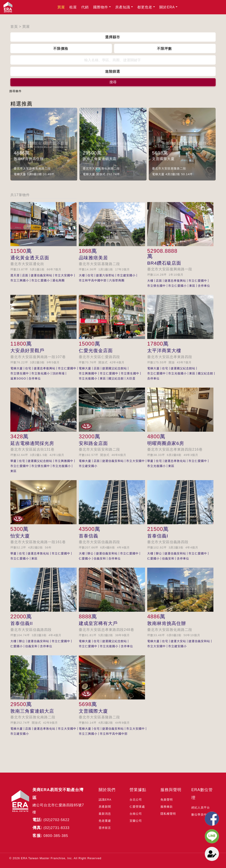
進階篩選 (113, 71)
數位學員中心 (201, 815)
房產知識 (123, 7)
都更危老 (145, 7)
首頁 (14, 27)
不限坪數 (164, 48)
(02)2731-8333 (56, 828)
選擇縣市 (113, 37)
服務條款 (167, 807)
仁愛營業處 (137, 807)
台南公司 (136, 814)
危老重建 (105, 821)
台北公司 (136, 800)
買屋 (61, 7)
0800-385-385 (56, 836)
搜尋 (113, 82)
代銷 (85, 7)
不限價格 (61, 48)
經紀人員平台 (201, 808)
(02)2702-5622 (56, 820)
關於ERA (167, 7)
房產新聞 (105, 807)
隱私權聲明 (168, 814)
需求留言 (105, 828)
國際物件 (101, 7)
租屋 (73, 7)
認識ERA (105, 800)
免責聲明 (167, 800)
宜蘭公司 (136, 821)
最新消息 (105, 814)
